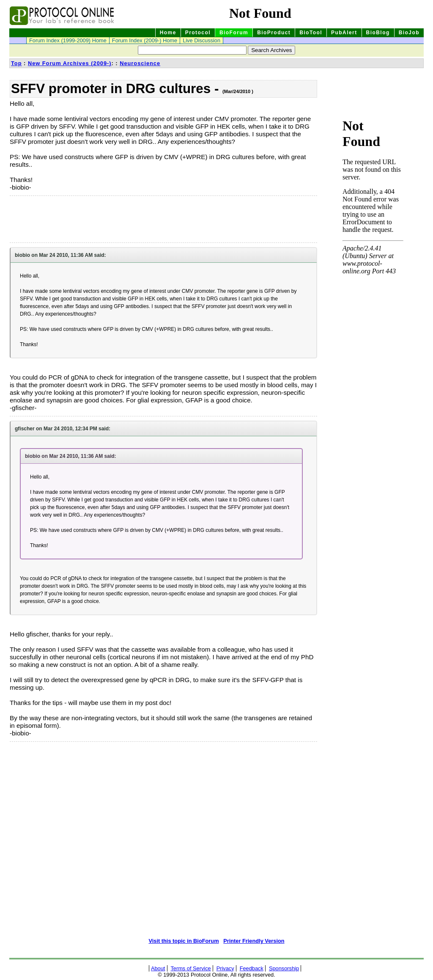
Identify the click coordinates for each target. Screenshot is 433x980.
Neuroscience (140, 63)
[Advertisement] (52, 219)
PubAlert (344, 33)
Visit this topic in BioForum (184, 941)
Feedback (252, 968)
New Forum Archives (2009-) (70, 63)
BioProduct (274, 33)
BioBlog (378, 33)
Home (168, 33)
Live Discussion (201, 40)
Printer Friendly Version (254, 941)
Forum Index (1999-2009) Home (68, 40)
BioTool (311, 33)
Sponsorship (284, 968)
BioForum (234, 33)
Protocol (198, 33)
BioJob (409, 33)
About (158, 968)
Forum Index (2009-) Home (145, 40)
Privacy (225, 968)
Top (16, 63)
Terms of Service (190, 968)
